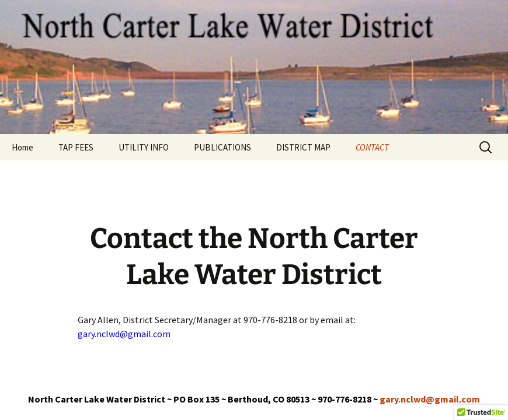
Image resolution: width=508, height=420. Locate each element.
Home (22, 147)
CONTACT (372, 147)
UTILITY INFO (144, 147)
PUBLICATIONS (222, 147)
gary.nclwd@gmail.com (430, 399)
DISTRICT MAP (303, 147)
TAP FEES (76, 147)
